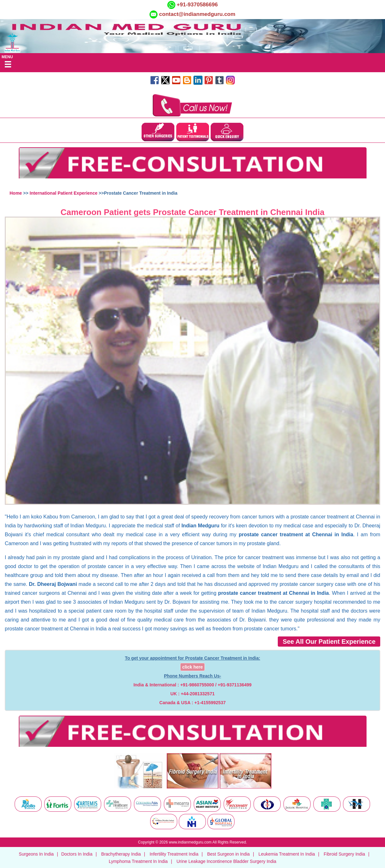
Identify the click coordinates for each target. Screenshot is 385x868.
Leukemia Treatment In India (287, 854)
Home (16, 193)
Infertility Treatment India (174, 854)
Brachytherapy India (121, 854)
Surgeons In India (36, 854)
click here (193, 667)
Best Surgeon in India (228, 854)
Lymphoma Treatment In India (138, 861)
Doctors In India (77, 854)
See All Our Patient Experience (329, 642)
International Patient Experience (63, 193)
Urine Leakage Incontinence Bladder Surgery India (227, 861)
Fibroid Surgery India (344, 854)
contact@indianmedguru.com (197, 14)
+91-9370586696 (197, 5)
